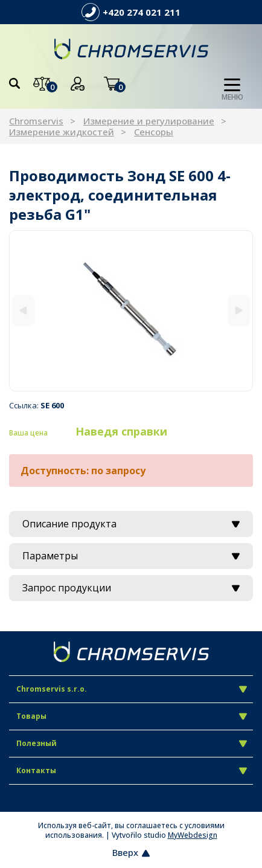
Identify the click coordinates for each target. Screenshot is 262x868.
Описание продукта (131, 524)
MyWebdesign (193, 835)
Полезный (132, 743)
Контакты (132, 770)
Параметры (131, 556)
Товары (132, 716)
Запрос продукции (131, 588)
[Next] (239, 311)
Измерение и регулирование (149, 121)
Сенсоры (154, 132)
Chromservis (36, 121)
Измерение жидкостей (62, 132)
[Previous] (23, 311)
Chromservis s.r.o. (132, 689)
